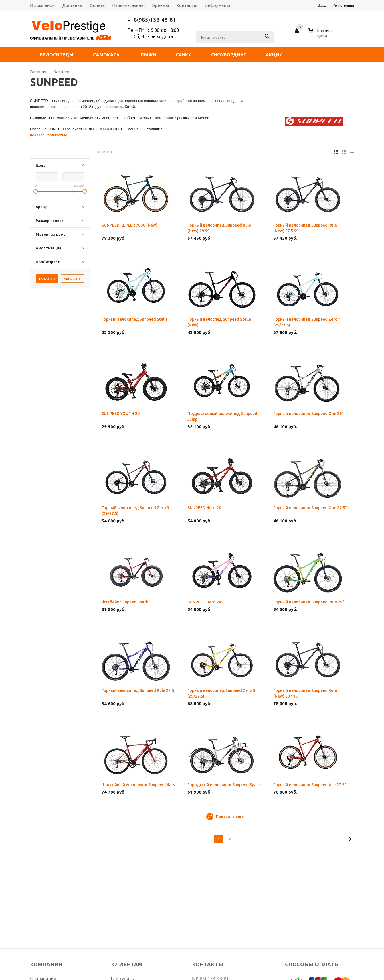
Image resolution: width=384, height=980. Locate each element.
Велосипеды (57, 55)
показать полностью (49, 135)
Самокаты (107, 55)
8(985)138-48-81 (155, 20)
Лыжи (148, 55)
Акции (274, 55)
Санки (184, 55)
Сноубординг (229, 55)
